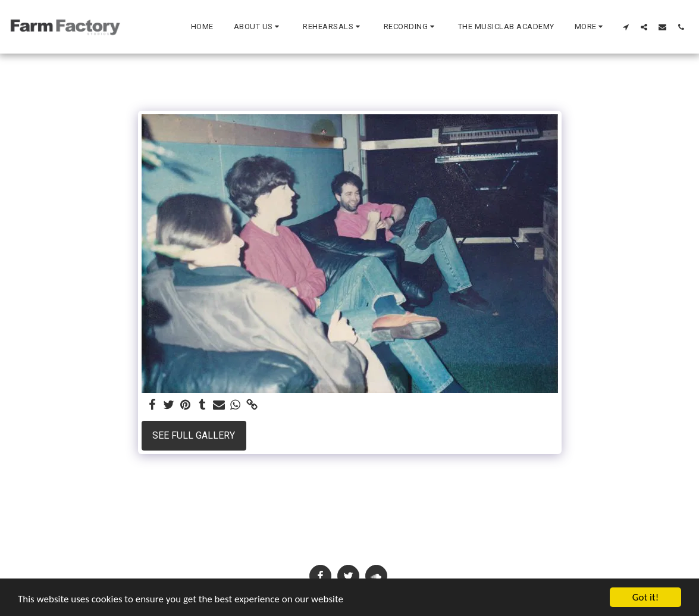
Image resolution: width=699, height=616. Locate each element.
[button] (258, 27)
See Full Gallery (194, 435)
